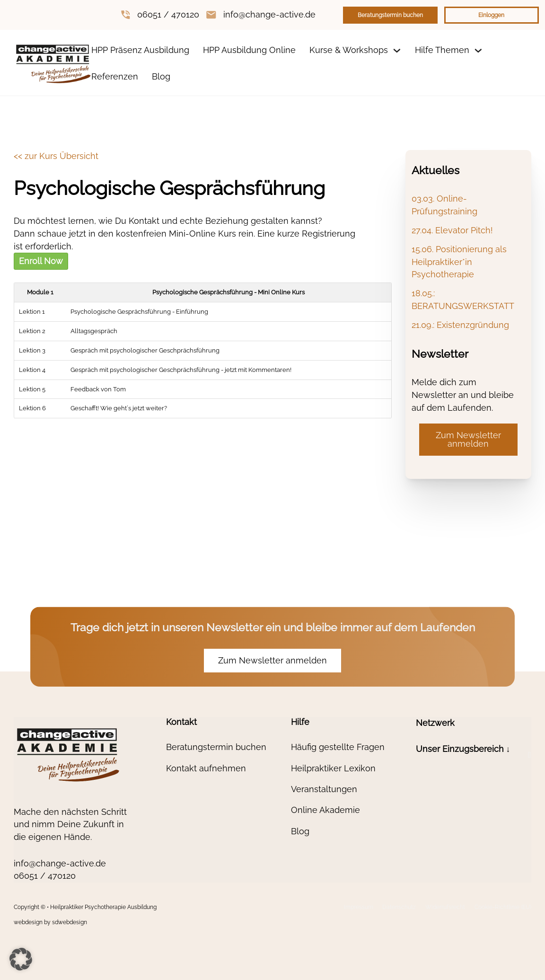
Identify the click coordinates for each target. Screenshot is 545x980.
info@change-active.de (269, 14)
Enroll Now (41, 261)
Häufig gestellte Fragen (338, 747)
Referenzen (115, 76)
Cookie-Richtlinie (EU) (503, 907)
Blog (161, 76)
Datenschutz (399, 907)
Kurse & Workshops (349, 50)
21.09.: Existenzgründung (460, 325)
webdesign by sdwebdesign (50, 922)
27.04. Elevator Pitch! (452, 230)
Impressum (359, 907)
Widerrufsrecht (445, 907)
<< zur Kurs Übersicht (56, 156)
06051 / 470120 (168, 14)
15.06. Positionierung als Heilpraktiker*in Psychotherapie (459, 262)
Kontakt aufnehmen (206, 768)
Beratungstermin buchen (390, 15)
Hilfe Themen (442, 50)
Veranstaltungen (324, 789)
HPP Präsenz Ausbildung (140, 50)
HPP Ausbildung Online (249, 50)
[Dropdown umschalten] (397, 51)
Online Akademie (325, 810)
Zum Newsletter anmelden (468, 439)
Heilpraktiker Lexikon (333, 768)
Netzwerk (435, 723)
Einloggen (491, 15)
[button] (474, 755)
